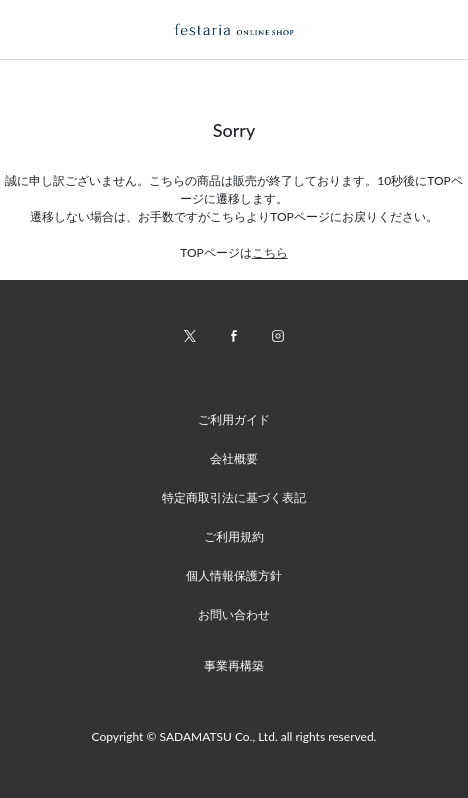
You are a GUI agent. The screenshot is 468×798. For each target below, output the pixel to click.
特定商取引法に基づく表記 (234, 497)
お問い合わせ (234, 614)
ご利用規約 (234, 536)
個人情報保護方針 (234, 575)
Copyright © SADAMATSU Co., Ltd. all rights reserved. (234, 736)
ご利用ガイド (234, 419)
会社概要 (234, 458)
